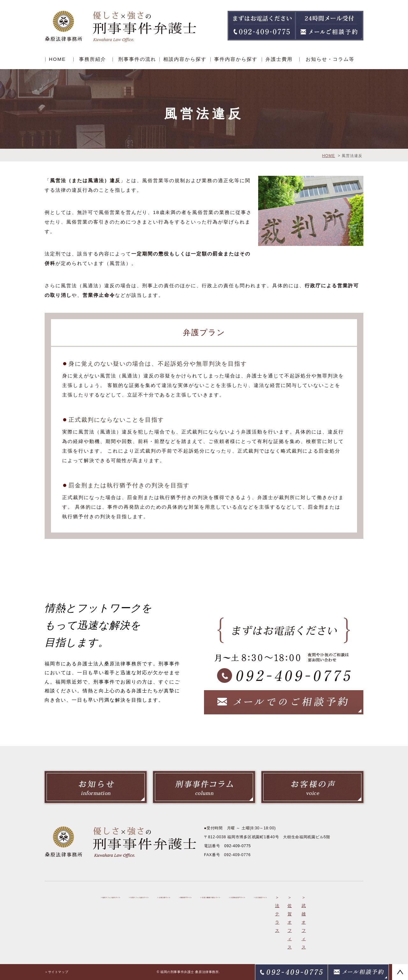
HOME (58, 59)
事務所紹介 (93, 59)
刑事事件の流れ (137, 59)
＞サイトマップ (56, 972)
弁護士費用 (279, 59)
